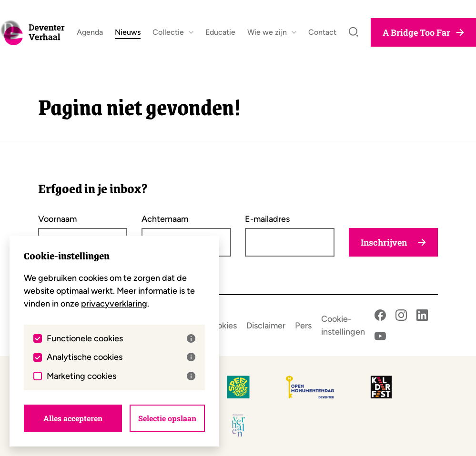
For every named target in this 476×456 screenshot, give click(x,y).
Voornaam (57, 219)
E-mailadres (267, 219)
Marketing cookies (121, 376)
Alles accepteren (73, 418)
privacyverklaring (114, 304)
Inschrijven (393, 242)
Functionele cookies (121, 338)
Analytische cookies (121, 357)
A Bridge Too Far (423, 36)
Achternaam (165, 219)
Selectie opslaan (167, 418)
